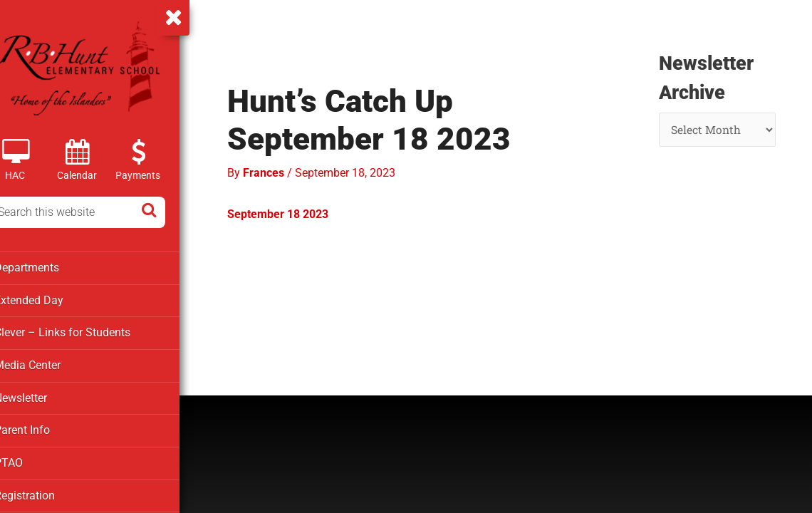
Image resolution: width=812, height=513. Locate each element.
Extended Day (46, 299)
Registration (43, 492)
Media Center (46, 363)
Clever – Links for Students (79, 331)
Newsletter (40, 395)
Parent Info (40, 427)
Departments (45, 267)
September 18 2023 (298, 211)
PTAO (27, 460)
